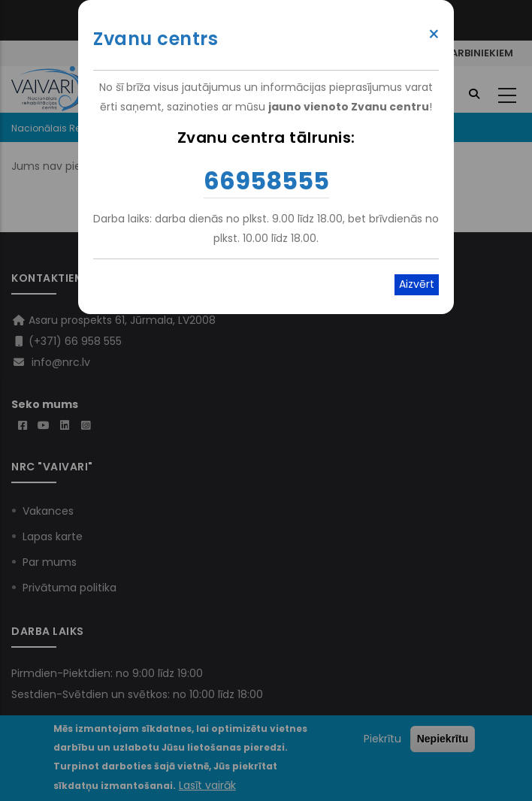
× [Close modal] (434, 35)
